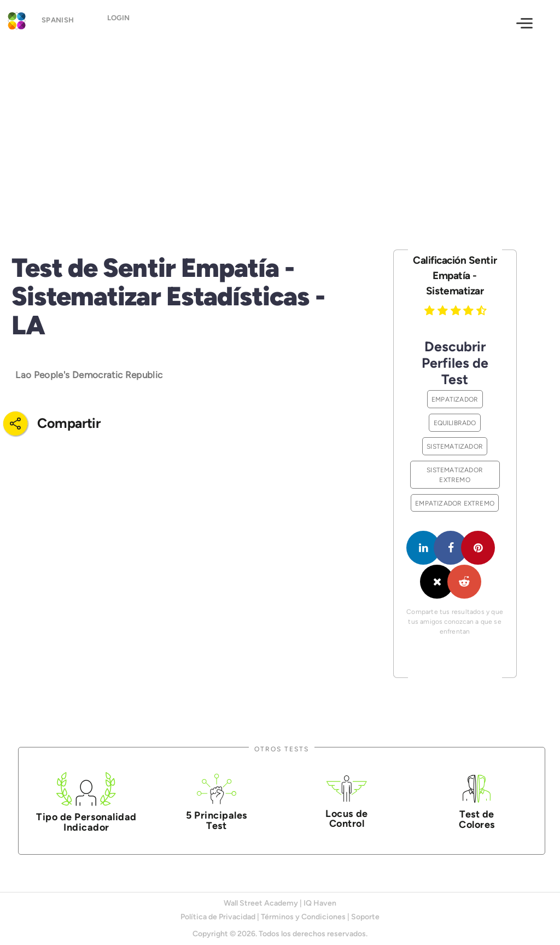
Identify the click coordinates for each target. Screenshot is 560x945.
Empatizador (455, 399)
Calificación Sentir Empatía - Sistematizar (455, 276)
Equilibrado (455, 423)
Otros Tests (282, 749)
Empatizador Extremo (455, 503)
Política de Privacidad (218, 917)
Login (127, 22)
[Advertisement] (280, 135)
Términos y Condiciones (303, 917)
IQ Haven (320, 903)
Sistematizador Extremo (455, 475)
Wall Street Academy (261, 903)
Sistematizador (455, 446)
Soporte (365, 917)
